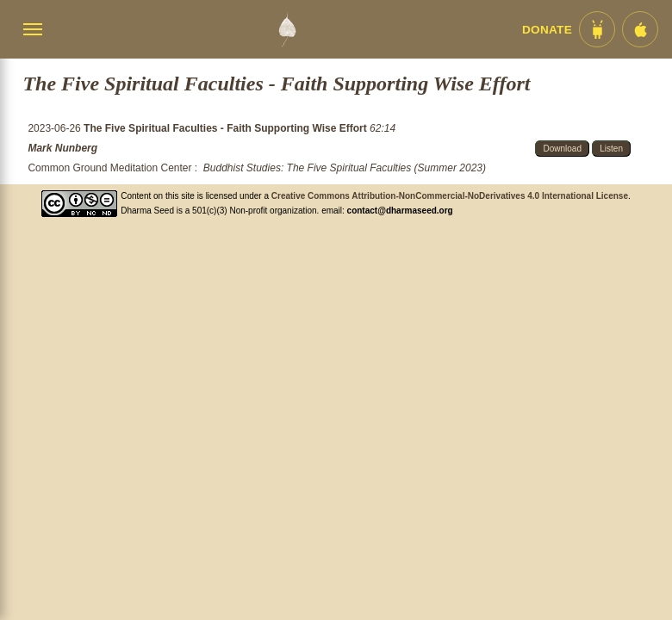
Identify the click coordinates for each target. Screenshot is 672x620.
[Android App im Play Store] (597, 29)
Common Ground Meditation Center (109, 168)
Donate (547, 30)
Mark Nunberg (62, 148)
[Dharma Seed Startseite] (287, 29)
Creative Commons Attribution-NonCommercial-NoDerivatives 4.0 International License (450, 196)
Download (562, 149)
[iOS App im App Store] (640, 29)
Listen (611, 149)
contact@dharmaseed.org (400, 211)
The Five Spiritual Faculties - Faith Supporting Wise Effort (227, 128)
